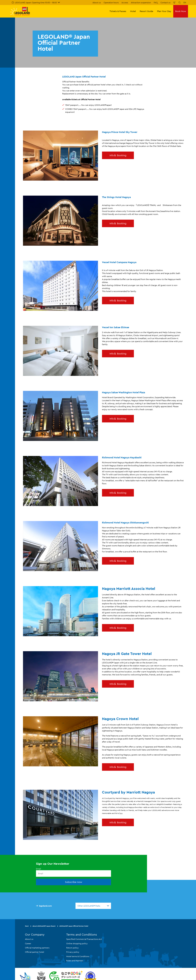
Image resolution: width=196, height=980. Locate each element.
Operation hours (111, 3)
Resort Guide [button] (146, 11)
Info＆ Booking (118, 155)
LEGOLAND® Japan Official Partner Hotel (74, 926)
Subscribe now (74, 882)
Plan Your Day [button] (164, 11)
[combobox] (93, 906)
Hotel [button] (133, 11)
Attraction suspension (141, 3)
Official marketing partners (37, 948)
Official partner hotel (34, 952)
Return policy (72, 948)
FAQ (156, 3)
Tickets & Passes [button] (118, 11)
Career (28, 943)
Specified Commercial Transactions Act (84, 939)
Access (125, 3)
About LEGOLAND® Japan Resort (44, 926)
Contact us (165, 3)
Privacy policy (73, 952)
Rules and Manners (75, 961)
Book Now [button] (181, 11)
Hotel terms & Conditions (78, 956)
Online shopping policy (77, 943)
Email (38, 869)
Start (27, 926)
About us (97, 3)
